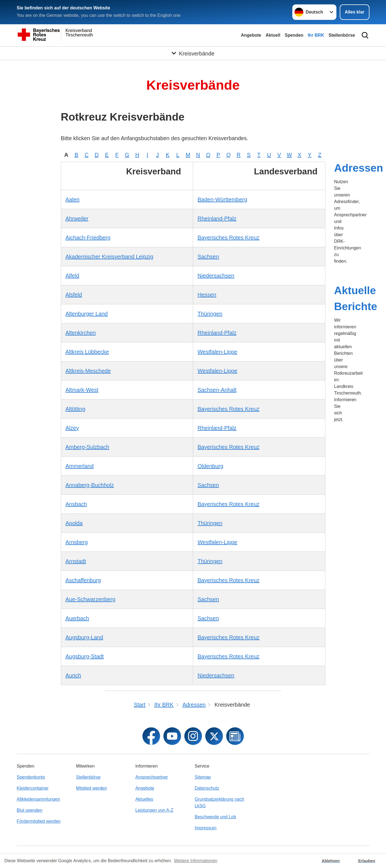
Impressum (205, 828)
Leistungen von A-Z (154, 810)
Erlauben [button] (367, 861)
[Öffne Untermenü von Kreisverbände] (193, 53)
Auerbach (77, 618)
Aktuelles (144, 799)
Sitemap (203, 777)
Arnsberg (77, 542)
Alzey (72, 428)
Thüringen (210, 314)
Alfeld (72, 276)
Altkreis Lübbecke (87, 352)
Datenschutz (207, 788)
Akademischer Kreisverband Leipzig (110, 257)
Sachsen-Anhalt (217, 390)
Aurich (73, 675)
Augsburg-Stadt (85, 656)
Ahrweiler (77, 219)
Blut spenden (30, 810)
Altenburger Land (87, 314)
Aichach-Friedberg (88, 238)
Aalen (73, 199)
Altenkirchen (81, 333)
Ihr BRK (316, 35)
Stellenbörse (342, 35)
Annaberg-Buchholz (90, 485)
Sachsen (208, 257)
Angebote (251, 35)
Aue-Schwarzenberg (91, 599)
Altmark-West (82, 390)
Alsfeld (74, 295)
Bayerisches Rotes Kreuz (229, 238)
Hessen (207, 295)
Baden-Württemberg (222, 199)
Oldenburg (210, 466)
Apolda (74, 523)
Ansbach (76, 504)
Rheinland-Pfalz (217, 219)
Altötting (75, 409)
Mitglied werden (91, 788)
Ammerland (80, 466)
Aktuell (273, 35)
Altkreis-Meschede (88, 371)
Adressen (359, 168)
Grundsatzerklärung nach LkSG (219, 802)
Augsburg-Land (84, 637)
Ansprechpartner (152, 777)
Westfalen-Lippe (217, 352)
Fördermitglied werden (39, 821)
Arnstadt (76, 561)
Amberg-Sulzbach (87, 447)
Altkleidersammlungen (38, 799)
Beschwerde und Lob (215, 817)
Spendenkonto (31, 777)
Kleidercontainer (33, 788)
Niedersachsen (216, 276)
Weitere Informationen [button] (196, 861)
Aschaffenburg (83, 580)
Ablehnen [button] (331, 861)
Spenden (294, 35)
